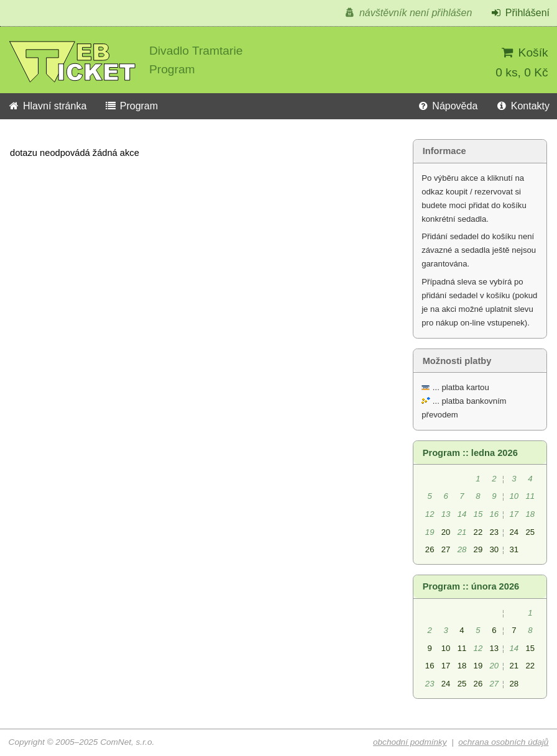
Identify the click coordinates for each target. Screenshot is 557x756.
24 (514, 532)
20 (446, 532)
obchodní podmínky (410, 742)
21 (514, 666)
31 (514, 549)
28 (514, 684)
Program (131, 106)
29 (478, 549)
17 (446, 666)
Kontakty (522, 106)
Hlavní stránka (47, 106)
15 (530, 648)
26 (430, 549)
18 (462, 666)
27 (446, 549)
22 (478, 532)
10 (446, 648)
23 (495, 532)
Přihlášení (520, 13)
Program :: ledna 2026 (470, 453)
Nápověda (447, 106)
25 (530, 532)
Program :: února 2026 (471, 586)
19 (478, 666)
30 (495, 549)
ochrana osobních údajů (503, 742)
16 (430, 666)
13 (495, 648)
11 (462, 648)
